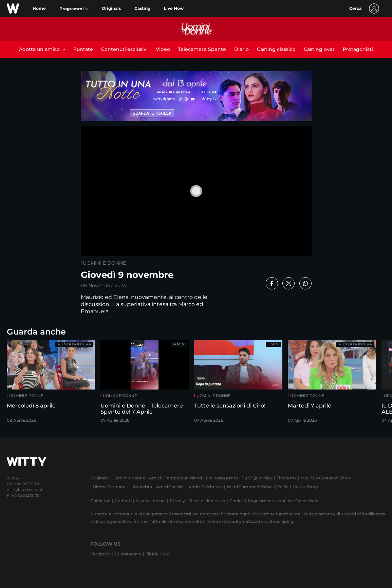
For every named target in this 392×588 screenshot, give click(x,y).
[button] (74, 9)
